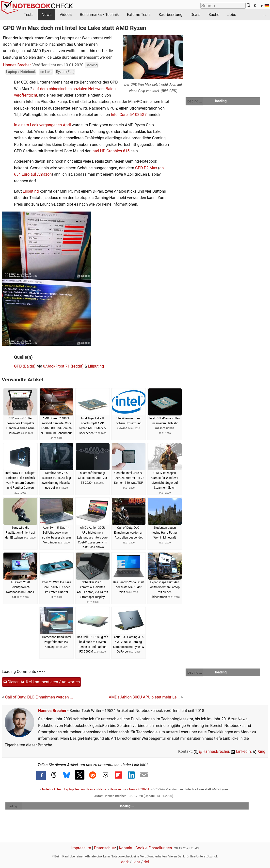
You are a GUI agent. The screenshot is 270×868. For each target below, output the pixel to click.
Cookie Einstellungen (154, 848)
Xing (259, 751)
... (264, 15)
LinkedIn (241, 751)
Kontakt (126, 848)
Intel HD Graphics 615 (111, 151)
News (47, 15)
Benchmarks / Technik (99, 15)
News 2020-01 (139, 789)
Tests (29, 15)
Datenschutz (105, 848)
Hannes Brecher (17, 65)
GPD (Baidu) (25, 366)
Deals (195, 15)
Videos (66, 15)
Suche (214, 15)
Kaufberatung (171, 15)
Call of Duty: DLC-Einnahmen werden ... (37, 697)
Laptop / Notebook (21, 72)
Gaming (92, 65)
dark (125, 862)
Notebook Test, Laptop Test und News (69, 789)
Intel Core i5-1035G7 (129, 115)
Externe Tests (139, 15)
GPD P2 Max (146, 168)
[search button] (249, 6)
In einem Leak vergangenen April (42, 125)
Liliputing (31, 191)
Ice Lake (46, 72)
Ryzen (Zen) (65, 72)
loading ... (194, 101)
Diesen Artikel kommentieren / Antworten (41, 682)
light (136, 862)
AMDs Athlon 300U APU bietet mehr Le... (146, 697)
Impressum (81, 848)
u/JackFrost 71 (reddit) (63, 366)
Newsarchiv (118, 789)
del (146, 862)
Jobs (232, 15)
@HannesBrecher (211, 751)
